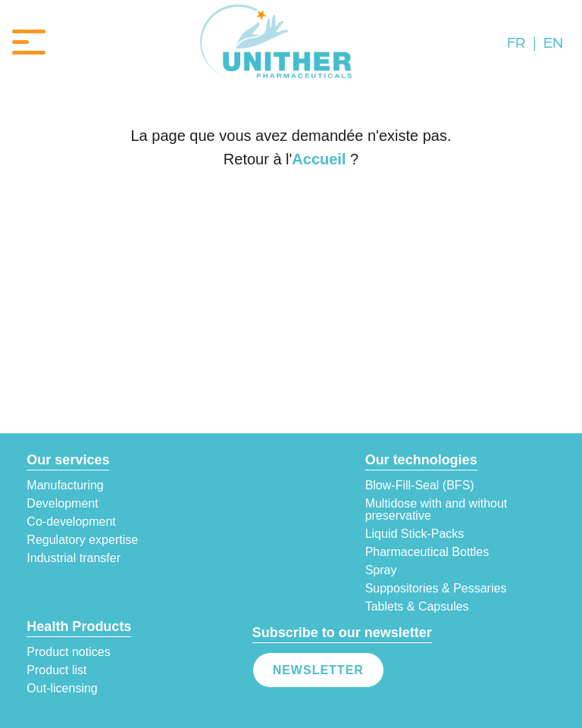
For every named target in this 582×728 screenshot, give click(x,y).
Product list (56, 670)
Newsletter (318, 670)
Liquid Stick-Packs (415, 534)
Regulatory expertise (82, 540)
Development (62, 504)
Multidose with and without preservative (436, 510)
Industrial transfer (74, 558)
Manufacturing (65, 486)
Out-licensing (62, 689)
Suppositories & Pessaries (436, 589)
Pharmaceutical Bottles (427, 552)
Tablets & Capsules (417, 607)
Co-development (71, 522)
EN (553, 42)
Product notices (68, 652)
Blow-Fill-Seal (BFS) (420, 486)
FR (516, 42)
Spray (381, 570)
